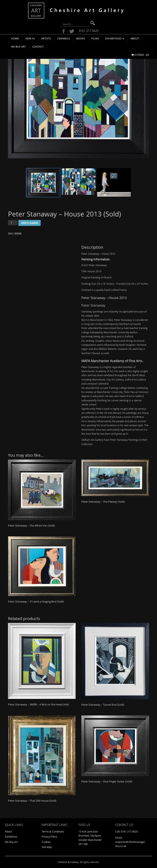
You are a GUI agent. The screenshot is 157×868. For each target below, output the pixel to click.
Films (95, 38)
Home (15, 38)
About (135, 38)
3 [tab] (85, 163)
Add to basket (30, 223)
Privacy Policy (49, 837)
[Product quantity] (13, 223)
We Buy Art (18, 47)
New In (30, 38)
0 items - (140, 55)
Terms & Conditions (53, 831)
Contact (38, 47)
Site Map (47, 847)
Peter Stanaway (93, 305)
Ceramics (64, 38)
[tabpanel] (78, 98)
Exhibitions (115, 38)
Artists (46, 38)
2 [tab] (78, 163)
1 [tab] (72, 163)
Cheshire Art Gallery (68, 862)
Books (81, 38)
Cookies (46, 842)
